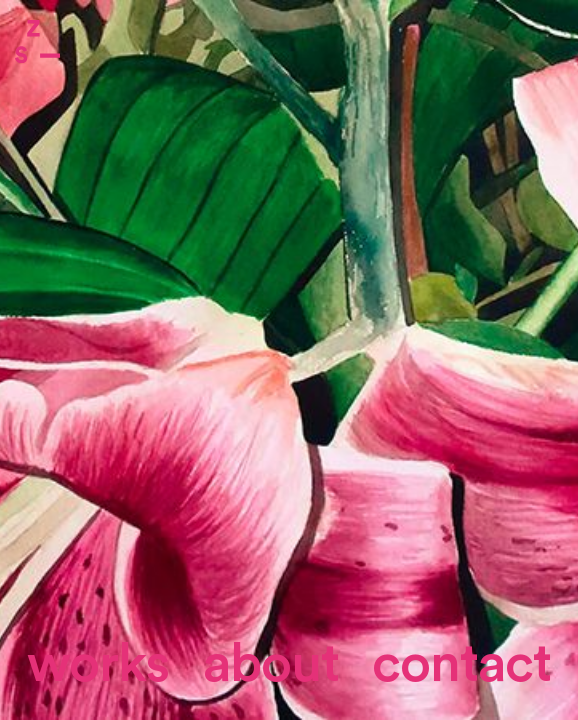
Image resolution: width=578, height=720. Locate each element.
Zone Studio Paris (37, 41)
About (271, 664)
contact (461, 664)
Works (98, 664)
